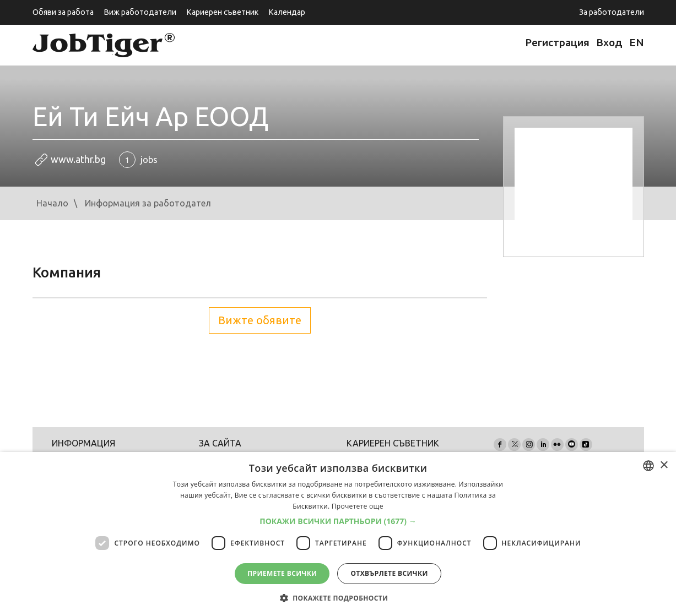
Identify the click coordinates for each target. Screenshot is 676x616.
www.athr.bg (78, 159)
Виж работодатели (140, 12)
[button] (338, 521)
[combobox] (648, 466)
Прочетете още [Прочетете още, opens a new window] (358, 506)
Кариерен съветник (222, 12)
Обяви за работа (63, 12)
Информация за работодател (148, 203)
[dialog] (338, 534)
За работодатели (612, 12)
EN (637, 42)
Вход (609, 42)
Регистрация (557, 42)
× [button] (664, 465)
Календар (287, 12)
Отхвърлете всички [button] (389, 573)
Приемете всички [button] (282, 573)
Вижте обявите (260, 320)
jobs (138, 160)
